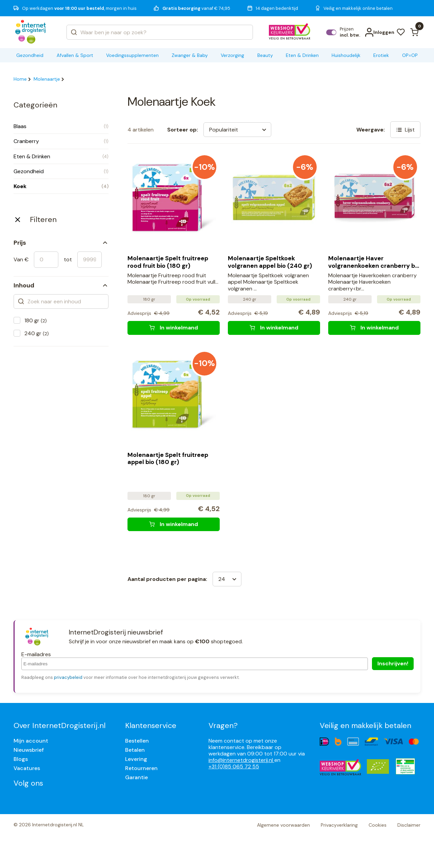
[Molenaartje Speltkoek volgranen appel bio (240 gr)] (274, 328)
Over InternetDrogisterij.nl (60, 725)
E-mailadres (36, 654)
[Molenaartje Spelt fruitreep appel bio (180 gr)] (174, 524)
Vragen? (223, 725)
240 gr (37, 333)
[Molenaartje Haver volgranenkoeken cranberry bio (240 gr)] (374, 328)
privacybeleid (68, 677)
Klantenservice (151, 725)
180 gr (36, 320)
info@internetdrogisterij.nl (241, 760)
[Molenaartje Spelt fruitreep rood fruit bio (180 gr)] (174, 328)
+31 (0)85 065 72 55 (234, 766)
